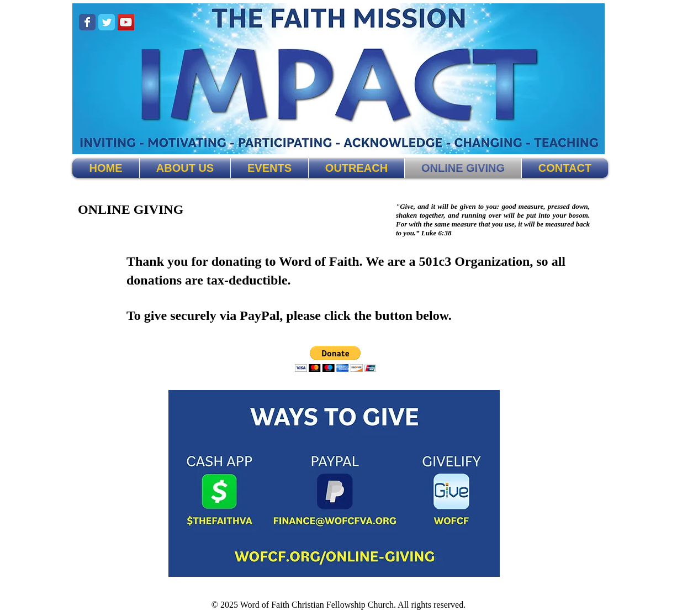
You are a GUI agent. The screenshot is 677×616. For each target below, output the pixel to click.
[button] (335, 359)
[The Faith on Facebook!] (87, 22)
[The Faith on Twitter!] (107, 22)
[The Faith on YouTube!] (126, 22)
